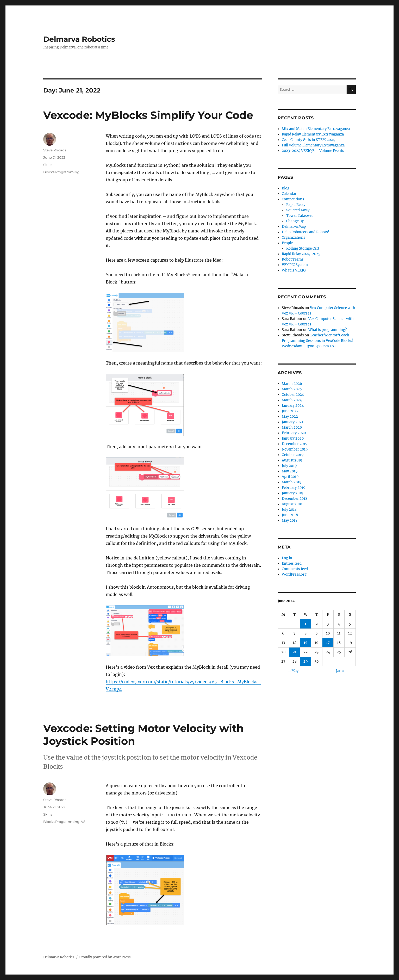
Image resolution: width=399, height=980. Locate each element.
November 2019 (295, 449)
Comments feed (295, 569)
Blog (286, 188)
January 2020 (293, 438)
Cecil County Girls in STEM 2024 (308, 140)
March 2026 (292, 384)
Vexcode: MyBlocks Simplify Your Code (148, 115)
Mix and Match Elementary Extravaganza (316, 129)
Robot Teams (293, 259)
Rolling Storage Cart (303, 248)
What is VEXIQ (294, 270)
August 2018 (292, 504)
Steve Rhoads (55, 150)
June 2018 (290, 515)
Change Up (295, 221)
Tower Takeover (300, 216)
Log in (287, 558)
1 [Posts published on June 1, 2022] (306, 624)
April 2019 (290, 477)
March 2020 (292, 427)
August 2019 (292, 460)
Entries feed (292, 563)
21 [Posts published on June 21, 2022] (295, 652)
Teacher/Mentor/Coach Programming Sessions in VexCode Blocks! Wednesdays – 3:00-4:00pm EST (318, 341)
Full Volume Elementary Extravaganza (313, 145)
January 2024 (293, 406)
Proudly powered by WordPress (105, 957)
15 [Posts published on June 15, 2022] (306, 643)
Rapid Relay (296, 205)
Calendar (289, 194)
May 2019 (290, 471)
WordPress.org (294, 574)
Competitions (293, 199)
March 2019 (292, 482)
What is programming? (328, 330)
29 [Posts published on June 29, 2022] (306, 661)
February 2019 (294, 488)
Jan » (340, 671)
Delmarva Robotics (79, 39)
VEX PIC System (295, 265)
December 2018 (295, 499)
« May (293, 671)
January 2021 (292, 422)
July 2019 (289, 466)
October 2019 (293, 455)
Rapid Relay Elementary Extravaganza (313, 134)
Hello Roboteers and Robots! (306, 232)
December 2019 (295, 444)
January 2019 (293, 493)
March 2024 (292, 400)
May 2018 (290, 520)
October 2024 (293, 395)
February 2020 (294, 433)
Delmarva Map (294, 227)
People (287, 243)
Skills (48, 165)
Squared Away (298, 210)
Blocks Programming (61, 172)
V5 (83, 822)
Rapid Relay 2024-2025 (301, 254)
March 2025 (292, 389)
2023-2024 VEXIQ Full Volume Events (313, 151)
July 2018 (289, 510)
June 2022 (290, 411)
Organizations (294, 238)
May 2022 (290, 417)
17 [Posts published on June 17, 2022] (328, 643)
